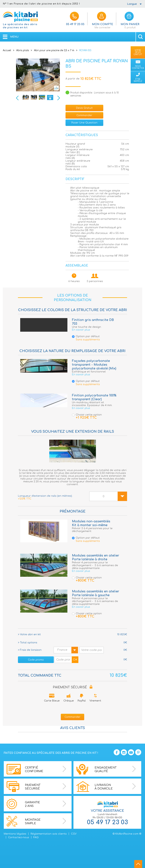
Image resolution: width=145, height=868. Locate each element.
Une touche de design (86, 327)
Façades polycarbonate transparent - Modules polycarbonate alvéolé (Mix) (94, 365)
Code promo (36, 660)
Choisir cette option (87, 416)
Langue (132, 4)
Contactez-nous (19, 837)
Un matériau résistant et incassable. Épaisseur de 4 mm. (92, 404)
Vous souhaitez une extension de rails (73, 432)
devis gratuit (84, 108)
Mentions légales (15, 834)
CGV (74, 834)
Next (59, 98)
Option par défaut (96, 338)
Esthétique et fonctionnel (89, 372)
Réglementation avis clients (49, 834)
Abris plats (23, 50)
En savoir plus (81, 330)
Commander (84, 115)
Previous (17, 98)
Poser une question (84, 123)
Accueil (7, 50)
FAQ (36, 837)
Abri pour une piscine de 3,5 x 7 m (54, 50)
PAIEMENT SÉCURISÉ (73, 687)
